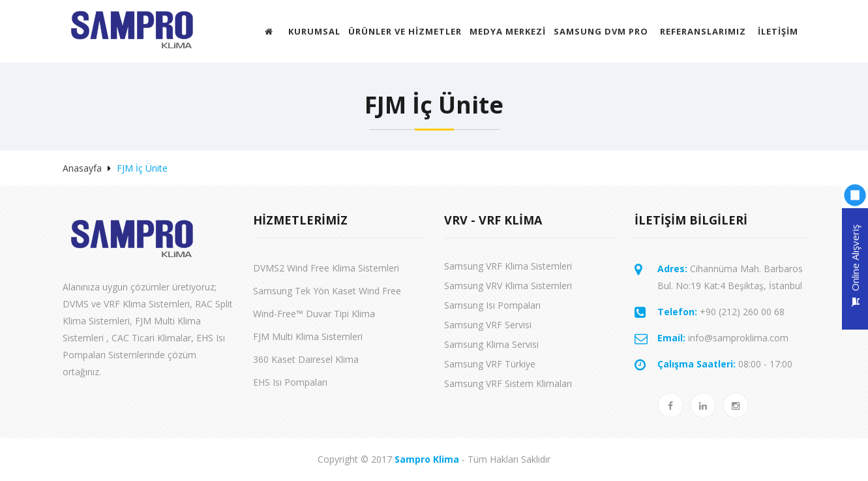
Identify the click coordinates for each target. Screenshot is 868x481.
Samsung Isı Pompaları (492, 305)
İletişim (778, 31)
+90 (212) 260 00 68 (721, 312)
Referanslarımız (703, 31)
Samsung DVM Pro (601, 31)
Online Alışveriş (855, 266)
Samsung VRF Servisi (488, 325)
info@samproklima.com (723, 338)
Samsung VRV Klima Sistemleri (508, 286)
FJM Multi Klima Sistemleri (308, 336)
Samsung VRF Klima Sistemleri (508, 266)
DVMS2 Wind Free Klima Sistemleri (326, 268)
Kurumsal (314, 31)
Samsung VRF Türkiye (490, 364)
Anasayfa (82, 168)
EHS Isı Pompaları (290, 382)
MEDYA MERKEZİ (508, 31)
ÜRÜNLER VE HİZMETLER (405, 31)
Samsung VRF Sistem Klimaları (508, 383)
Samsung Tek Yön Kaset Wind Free (327, 291)
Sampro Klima (427, 459)
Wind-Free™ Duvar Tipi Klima (314, 314)
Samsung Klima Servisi (491, 344)
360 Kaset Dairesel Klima (306, 359)
